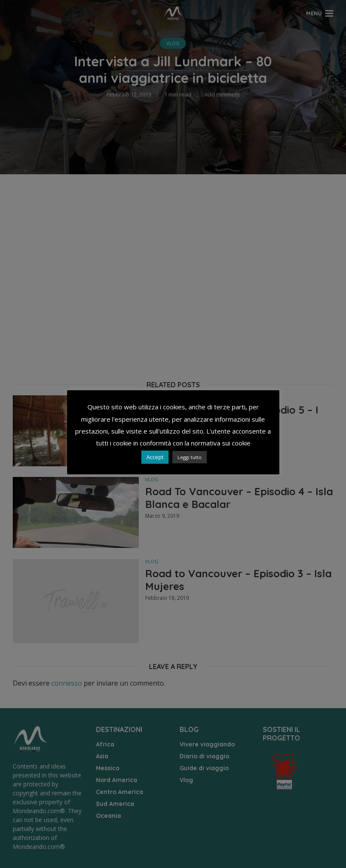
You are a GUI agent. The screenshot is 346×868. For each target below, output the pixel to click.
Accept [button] (155, 457)
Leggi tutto (190, 457)
